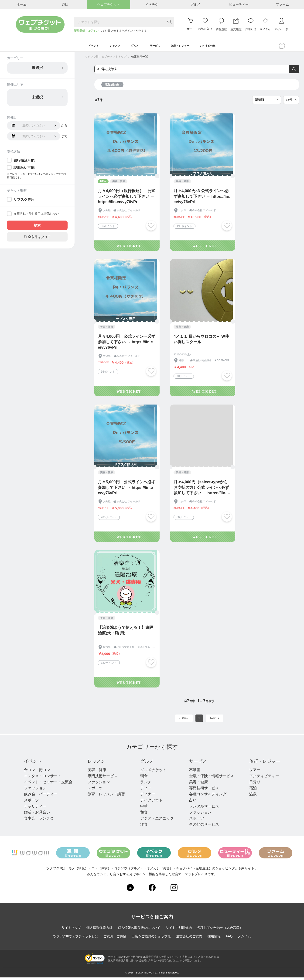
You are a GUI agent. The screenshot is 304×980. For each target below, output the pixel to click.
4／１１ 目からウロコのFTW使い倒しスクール (201, 342)
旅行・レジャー (264, 764)
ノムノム (244, 939)
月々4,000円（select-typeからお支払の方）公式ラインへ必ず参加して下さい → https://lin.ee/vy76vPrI (201, 490)
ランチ (145, 784)
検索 (37, 228)
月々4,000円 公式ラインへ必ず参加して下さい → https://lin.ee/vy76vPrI (127, 344)
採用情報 (214, 939)
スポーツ (31, 803)
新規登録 (79, 31)
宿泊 (251, 791)
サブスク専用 (24, 202)
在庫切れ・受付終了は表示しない (36, 216)
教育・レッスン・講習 (106, 797)
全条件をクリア (37, 239)
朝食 (143, 778)
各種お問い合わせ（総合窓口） (220, 930)
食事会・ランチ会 (39, 821)
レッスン (97, 764)
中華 (143, 809)
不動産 (194, 772)
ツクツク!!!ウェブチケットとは (76, 939)
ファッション (35, 791)
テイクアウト (151, 803)
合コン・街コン (37, 772)
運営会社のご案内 (189, 939)
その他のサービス (203, 827)
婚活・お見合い (37, 815)
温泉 (251, 797)
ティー (145, 791)
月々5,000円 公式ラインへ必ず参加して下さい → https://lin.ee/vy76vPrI (127, 490)
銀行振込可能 (24, 163)
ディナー (147, 797)
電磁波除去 (114, 87)
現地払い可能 (24, 170)
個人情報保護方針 (99, 930)
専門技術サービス (102, 778)
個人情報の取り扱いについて (139, 930)
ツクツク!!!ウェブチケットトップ (106, 59)
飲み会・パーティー (41, 797)
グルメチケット (153, 772)
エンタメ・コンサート (43, 778)
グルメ (147, 764)
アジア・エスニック (156, 821)
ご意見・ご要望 (115, 939)
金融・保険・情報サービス (210, 778)
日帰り (253, 784)
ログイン (93, 31)
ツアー (253, 772)
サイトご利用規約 (179, 930)
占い (192, 803)
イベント (33, 764)
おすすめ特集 (222, 47)
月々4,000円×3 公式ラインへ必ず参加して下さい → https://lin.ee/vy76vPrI (202, 199)
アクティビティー (263, 778)
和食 (143, 815)
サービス (197, 764)
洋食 (143, 827)
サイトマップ (71, 930)
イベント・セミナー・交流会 (48, 784)
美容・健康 (97, 772)
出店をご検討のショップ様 (151, 939)
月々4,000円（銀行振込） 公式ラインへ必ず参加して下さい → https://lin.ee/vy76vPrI (127, 199)
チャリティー (35, 809)
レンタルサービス (203, 809)
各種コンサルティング (207, 797)
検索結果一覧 (140, 59)
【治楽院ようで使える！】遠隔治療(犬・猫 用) (126, 633)
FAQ (229, 939)
